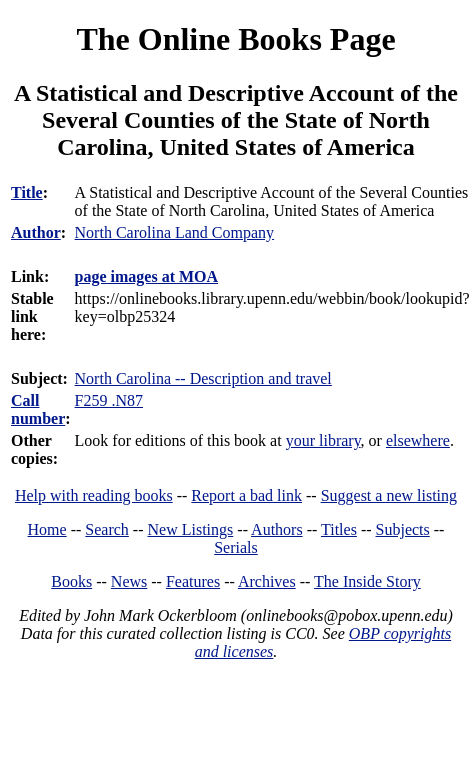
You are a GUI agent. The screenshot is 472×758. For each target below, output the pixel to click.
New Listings (191, 529)
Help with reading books (94, 495)
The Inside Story (367, 581)
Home (47, 529)
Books (71, 581)
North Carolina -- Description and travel (203, 378)
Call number (38, 409)
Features (193, 581)
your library (323, 440)
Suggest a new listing (389, 495)
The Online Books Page (235, 39)
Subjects (403, 529)
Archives (267, 581)
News (129, 581)
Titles (339, 529)
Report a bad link (246, 495)
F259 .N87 (109, 400)
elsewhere (418, 440)
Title (27, 192)
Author (36, 232)
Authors (277, 529)
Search (107, 529)
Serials (236, 547)
